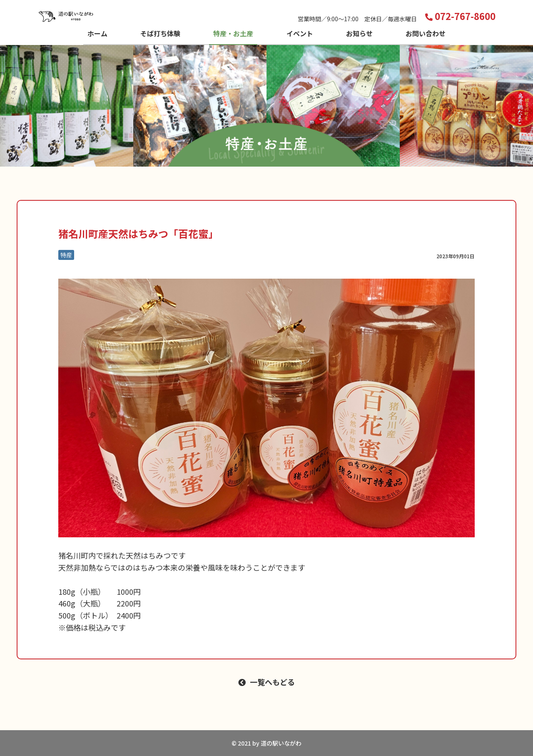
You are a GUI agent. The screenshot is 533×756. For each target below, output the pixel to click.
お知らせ (359, 33)
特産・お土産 (233, 33)
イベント (300, 33)
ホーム (97, 33)
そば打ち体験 (160, 33)
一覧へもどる (272, 682)
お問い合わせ (426, 33)
